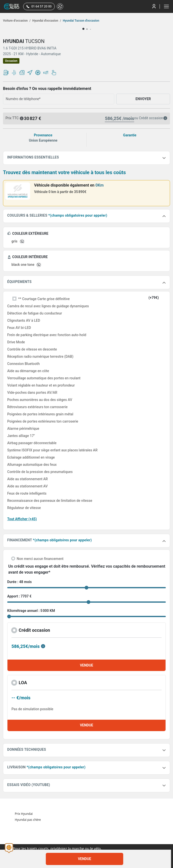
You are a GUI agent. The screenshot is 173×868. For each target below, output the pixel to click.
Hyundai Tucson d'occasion (81, 21)
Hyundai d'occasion (46, 21)
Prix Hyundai (24, 814)
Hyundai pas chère (28, 820)
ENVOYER (143, 99)
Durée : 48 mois (19, 582)
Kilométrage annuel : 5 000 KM (31, 611)
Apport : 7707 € (19, 596)
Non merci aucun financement (40, 559)
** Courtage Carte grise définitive (44, 299)
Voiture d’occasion (17, 21)
